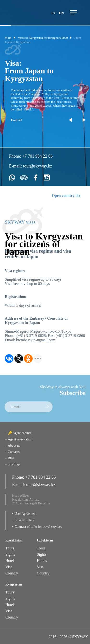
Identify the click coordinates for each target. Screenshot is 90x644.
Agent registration (20, 439)
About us (14, 446)
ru (54, 13)
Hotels (11, 561)
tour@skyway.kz (38, 166)
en (61, 13)
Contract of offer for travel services (38, 527)
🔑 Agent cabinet (20, 433)
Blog (11, 458)
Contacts (14, 452)
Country (12, 573)
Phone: (16, 156)
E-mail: (16, 166)
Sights (10, 554)
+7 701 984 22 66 (37, 156)
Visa (9, 567)
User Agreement (26, 514)
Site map (14, 464)
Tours (10, 548)
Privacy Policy (24, 520)
